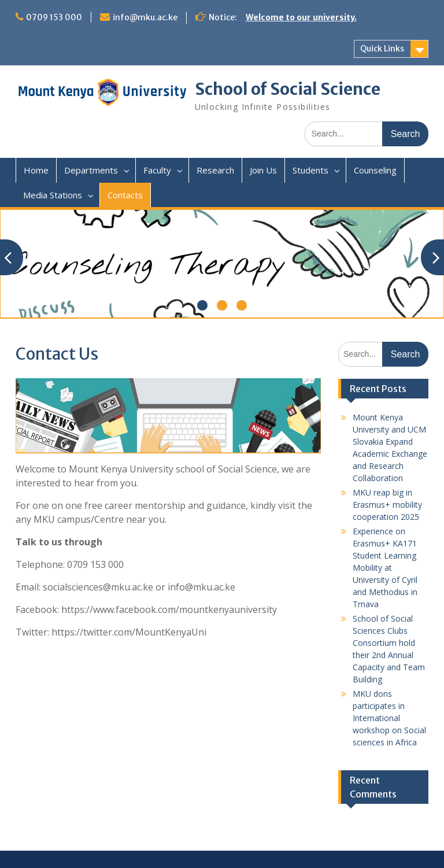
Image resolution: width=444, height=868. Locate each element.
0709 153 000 (54, 17)
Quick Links (382, 49)
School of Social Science (288, 89)
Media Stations (53, 195)
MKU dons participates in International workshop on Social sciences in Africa (389, 718)
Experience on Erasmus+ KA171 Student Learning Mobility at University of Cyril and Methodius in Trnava (385, 568)
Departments (91, 170)
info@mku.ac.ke (145, 17)
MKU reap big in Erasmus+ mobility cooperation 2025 (387, 505)
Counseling (375, 170)
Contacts (125, 195)
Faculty (157, 170)
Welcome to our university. (301, 17)
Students (310, 170)
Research (215, 170)
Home (36, 170)
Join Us (263, 170)
